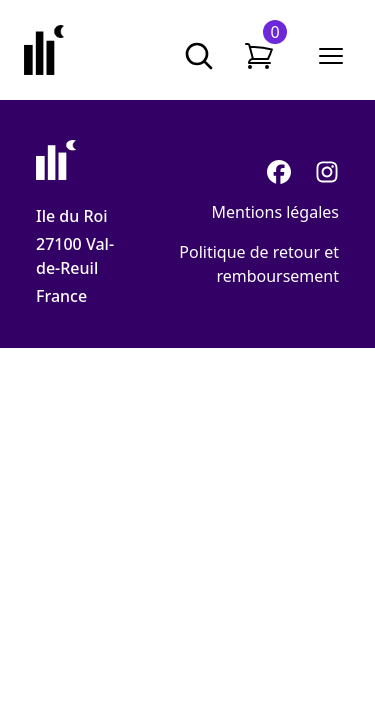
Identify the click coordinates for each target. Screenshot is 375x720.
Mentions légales (275, 212)
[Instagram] (327, 172)
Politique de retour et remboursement (259, 264)
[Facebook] (279, 172)
